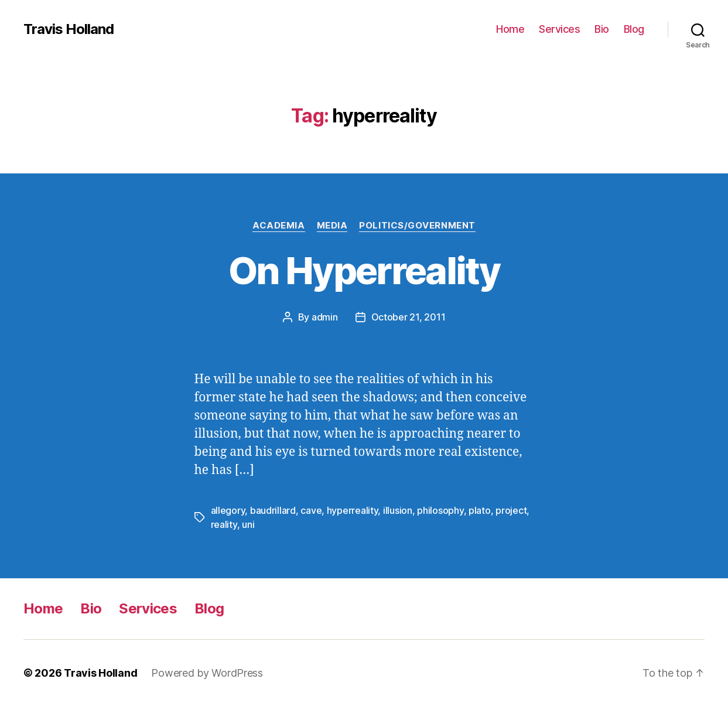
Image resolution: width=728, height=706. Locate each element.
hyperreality (353, 510)
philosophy (440, 510)
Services (559, 29)
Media (332, 226)
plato (480, 510)
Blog (634, 29)
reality (224, 524)
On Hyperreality (364, 270)
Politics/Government (417, 226)
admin (325, 317)
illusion (398, 510)
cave (311, 510)
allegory (228, 510)
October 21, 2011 (409, 317)
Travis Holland (69, 29)
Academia (278, 226)
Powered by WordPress (207, 673)
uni (248, 524)
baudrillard (273, 510)
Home (510, 29)
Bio (602, 29)
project (511, 510)
